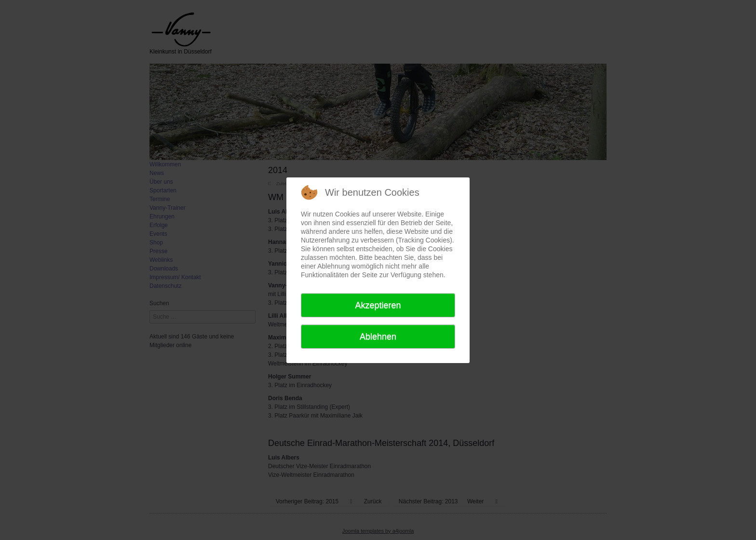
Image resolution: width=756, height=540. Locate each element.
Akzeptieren (378, 305)
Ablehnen (378, 337)
